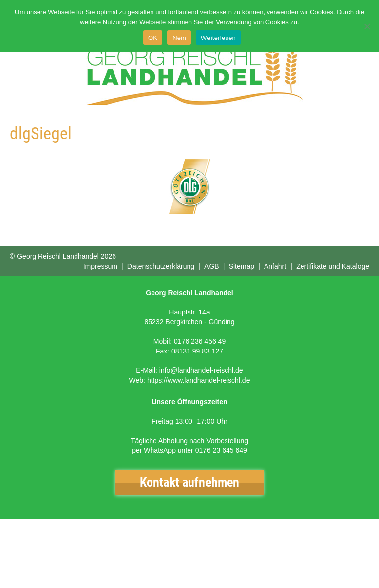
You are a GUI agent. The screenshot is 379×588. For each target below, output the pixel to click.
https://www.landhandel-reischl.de (199, 380)
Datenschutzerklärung (161, 266)
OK (153, 38)
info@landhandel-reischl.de (201, 370)
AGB (212, 266)
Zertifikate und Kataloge (333, 266)
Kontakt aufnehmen (189, 482)
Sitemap (242, 266)
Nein (179, 38)
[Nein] (367, 26)
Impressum (100, 266)
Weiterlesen (218, 38)
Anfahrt (275, 266)
